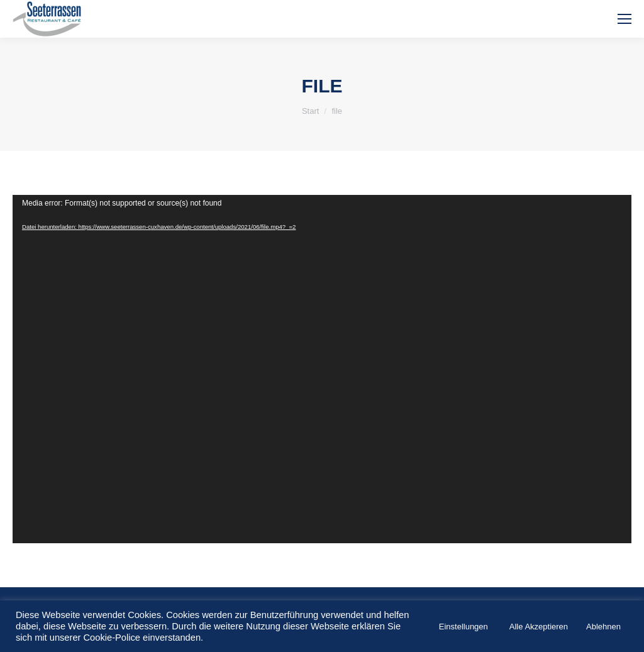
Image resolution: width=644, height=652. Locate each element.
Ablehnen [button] (603, 627)
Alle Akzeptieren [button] (539, 627)
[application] (322, 369)
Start (310, 111)
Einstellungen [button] (464, 627)
